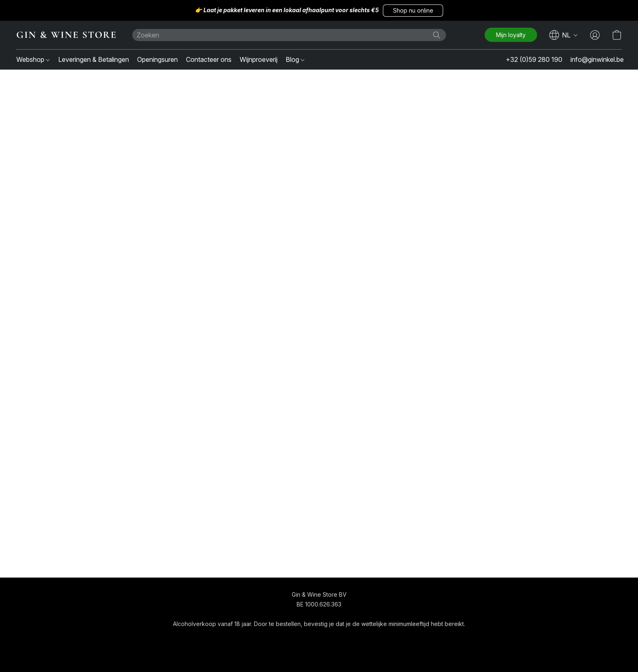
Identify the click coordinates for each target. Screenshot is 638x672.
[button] (413, 11)
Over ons (348, 639)
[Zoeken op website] (437, 35)
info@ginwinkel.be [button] (597, 59)
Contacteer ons (209, 59)
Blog (295, 59)
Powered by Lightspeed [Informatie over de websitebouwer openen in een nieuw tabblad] (319, 654)
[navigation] (564, 35)
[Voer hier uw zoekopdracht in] (289, 35)
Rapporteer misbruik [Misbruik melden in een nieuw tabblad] (396, 639)
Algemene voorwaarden (295, 639)
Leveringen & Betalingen (94, 59)
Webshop (33, 59)
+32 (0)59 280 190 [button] (534, 59)
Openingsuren (157, 59)
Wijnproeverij (259, 59)
